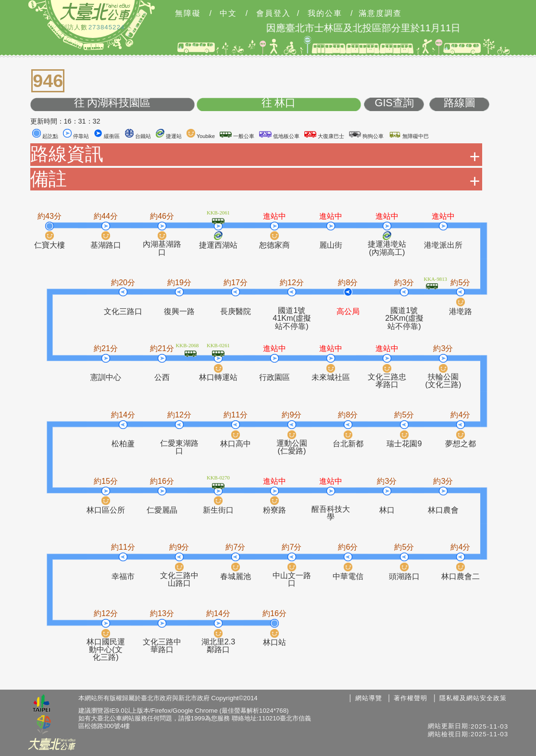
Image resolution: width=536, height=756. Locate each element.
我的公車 (325, 13)
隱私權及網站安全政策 (473, 698)
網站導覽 (369, 698)
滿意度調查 (380, 13)
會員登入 (274, 13)
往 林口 (279, 103)
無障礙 (188, 13)
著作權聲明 (411, 698)
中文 (228, 13)
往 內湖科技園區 (112, 103)
